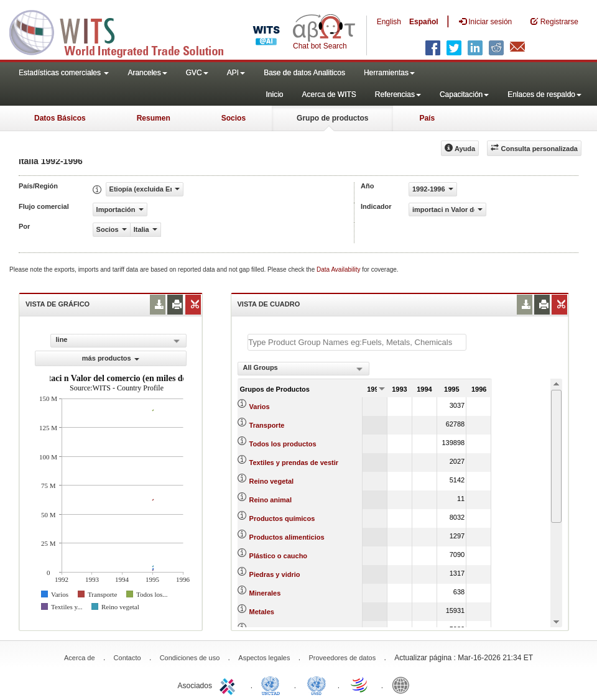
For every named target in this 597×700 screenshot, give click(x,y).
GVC (197, 73)
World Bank (404, 684)
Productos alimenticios (287, 537)
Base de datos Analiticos (304, 73)
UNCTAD (273, 684)
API (236, 73)
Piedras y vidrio (275, 574)
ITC (229, 684)
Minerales (265, 593)
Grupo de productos (332, 118)
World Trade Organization (360, 684)
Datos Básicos (60, 118)
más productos (111, 358)
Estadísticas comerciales (64, 73)
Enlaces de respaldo (544, 94)
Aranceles (147, 73)
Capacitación (464, 94)
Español (424, 22)
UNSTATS (317, 684)
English (389, 22)
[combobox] (303, 369)
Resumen (154, 118)
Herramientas (389, 73)
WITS (124, 31)
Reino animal (271, 500)
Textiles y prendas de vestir (294, 463)
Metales (262, 612)
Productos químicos (282, 518)
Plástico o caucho (279, 556)
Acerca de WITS (329, 94)
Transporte (267, 425)
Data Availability (339, 269)
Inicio (274, 94)
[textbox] (357, 342)
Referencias (398, 94)
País (427, 118)
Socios (234, 118)
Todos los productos (283, 444)
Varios (260, 407)
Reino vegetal (272, 481)
